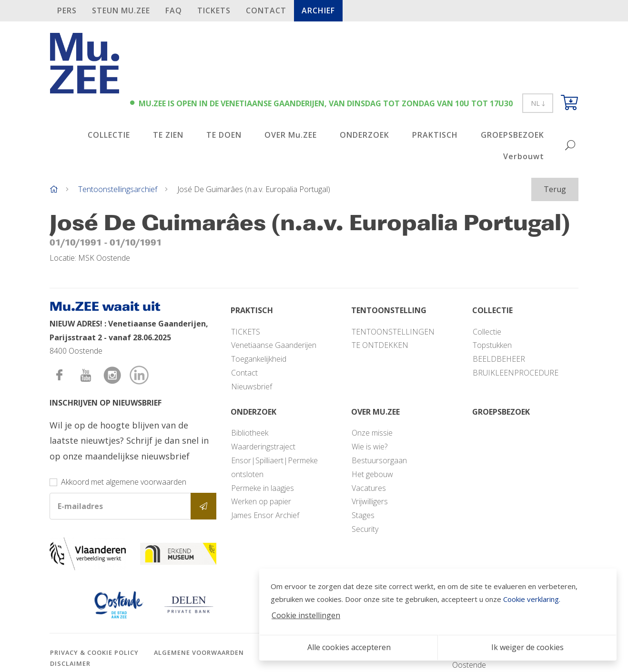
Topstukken (492, 345)
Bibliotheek (250, 433)
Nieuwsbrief (252, 387)
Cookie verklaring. (532, 599)
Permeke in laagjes (263, 488)
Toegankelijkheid (259, 359)
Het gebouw (372, 474)
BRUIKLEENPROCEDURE (516, 373)
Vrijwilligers (370, 501)
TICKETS (214, 10)
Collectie (487, 332)
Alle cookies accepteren (349, 647)
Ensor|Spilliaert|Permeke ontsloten (274, 467)
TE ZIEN (168, 135)
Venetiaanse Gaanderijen (274, 345)
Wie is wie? (370, 447)
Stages (363, 515)
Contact (266, 10)
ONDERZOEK (365, 135)
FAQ (174, 10)
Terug (555, 189)
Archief (318, 10)
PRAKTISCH (435, 135)
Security (365, 529)
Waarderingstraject (263, 447)
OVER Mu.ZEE (291, 135)
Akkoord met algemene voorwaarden (124, 482)
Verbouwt (524, 156)
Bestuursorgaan (379, 460)
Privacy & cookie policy (94, 652)
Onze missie (372, 433)
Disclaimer (70, 663)
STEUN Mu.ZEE (121, 10)
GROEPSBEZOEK (512, 135)
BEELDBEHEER (499, 359)
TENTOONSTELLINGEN (393, 332)
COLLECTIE (109, 135)
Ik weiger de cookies (527, 647)
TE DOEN (224, 135)
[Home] (54, 189)
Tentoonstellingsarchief (118, 189)
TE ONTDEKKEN (380, 345)
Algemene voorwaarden (199, 652)
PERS (67, 10)
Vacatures (369, 488)
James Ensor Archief (265, 515)
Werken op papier (261, 501)
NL (538, 103)
